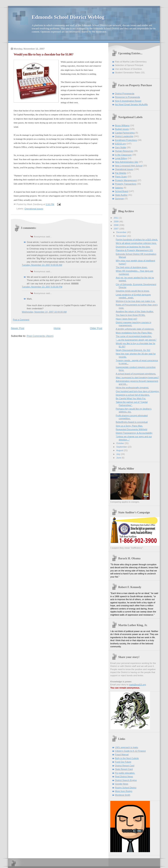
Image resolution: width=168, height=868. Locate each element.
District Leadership (124, 136)
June (119, 458)
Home (57, 328)
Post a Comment (21, 320)
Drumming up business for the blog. (133, 247)
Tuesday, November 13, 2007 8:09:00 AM (42, 265)
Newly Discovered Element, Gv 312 (133, 350)
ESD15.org (120, 144)
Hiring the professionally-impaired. (132, 388)
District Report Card (125, 766)
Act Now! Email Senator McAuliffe (131, 104)
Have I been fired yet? (127, 319)
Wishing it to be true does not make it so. (136, 301)
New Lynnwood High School (129, 166)
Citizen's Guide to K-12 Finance (130, 751)
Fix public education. (125, 773)
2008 (116, 225)
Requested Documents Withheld (132, 429)
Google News (122, 784)
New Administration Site (127, 162)
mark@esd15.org (138, 685)
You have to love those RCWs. (131, 315)
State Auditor (121, 195)
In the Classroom (123, 155)
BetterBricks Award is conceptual (132, 422)
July (119, 454)
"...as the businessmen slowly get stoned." (136, 340)
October (120, 443)
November (122, 236)
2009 (116, 222)
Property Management (126, 180)
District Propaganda (125, 94)
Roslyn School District (126, 788)
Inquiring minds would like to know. (133, 291)
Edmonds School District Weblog (68, 17)
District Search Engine (126, 780)
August (120, 450)
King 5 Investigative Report (128, 101)
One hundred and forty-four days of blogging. (138, 391)
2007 (116, 229)
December (122, 232)
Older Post (96, 328)
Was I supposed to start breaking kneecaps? (137, 377)
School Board (122, 191)
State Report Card (124, 769)
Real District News (124, 776)
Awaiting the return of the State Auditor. (135, 311)
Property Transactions (126, 184)
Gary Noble (121, 147)
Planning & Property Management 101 (134, 250)
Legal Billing (121, 158)
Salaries (119, 188)
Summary (120, 199)
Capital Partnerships (125, 133)
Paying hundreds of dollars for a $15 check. (137, 240)
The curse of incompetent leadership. (134, 336)
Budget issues (122, 129)
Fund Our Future (123, 762)
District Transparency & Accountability (134, 433)
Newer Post (18, 328)
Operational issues (34, 209)
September (122, 447)
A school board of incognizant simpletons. (136, 374)
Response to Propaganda (127, 97)
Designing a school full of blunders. (133, 395)
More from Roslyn (124, 791)
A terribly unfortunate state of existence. (135, 329)
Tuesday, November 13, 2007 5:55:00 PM (42, 287)
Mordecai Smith (123, 795)
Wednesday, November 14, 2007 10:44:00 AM (44, 312)
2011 (116, 218)
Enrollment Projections (126, 140)
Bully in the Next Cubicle (127, 758)
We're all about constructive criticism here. (136, 243)
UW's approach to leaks (127, 747)
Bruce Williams (122, 125)
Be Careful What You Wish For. (131, 398)
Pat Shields (121, 173)
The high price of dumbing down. (132, 267)
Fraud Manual (122, 754)
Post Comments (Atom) (40, 336)
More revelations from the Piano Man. (134, 333)
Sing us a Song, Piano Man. (129, 426)
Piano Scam (121, 177)
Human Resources (124, 151)
